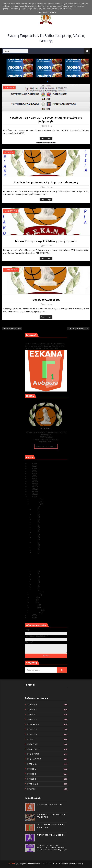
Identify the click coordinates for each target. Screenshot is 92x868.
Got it (53, 12)
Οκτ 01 (35, 590)
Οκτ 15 (35, 542)
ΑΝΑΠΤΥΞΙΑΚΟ (12, 211)
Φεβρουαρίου (36, 610)
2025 (30, 463)
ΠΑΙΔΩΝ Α (32, 769)
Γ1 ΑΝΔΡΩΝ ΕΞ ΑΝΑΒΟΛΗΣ (38, 341)
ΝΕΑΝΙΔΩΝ (10, 88)
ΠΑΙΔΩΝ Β (32, 774)
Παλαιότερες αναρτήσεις (78, 329)
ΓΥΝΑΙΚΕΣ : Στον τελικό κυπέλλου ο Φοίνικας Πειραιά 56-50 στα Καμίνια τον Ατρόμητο (52, 847)
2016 (30, 486)
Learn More (42, 12)
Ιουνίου (33, 600)
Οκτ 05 (35, 579)
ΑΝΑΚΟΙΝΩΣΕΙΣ (12, 270)
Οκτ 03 (35, 584)
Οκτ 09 (35, 574)
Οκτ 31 (35, 507)
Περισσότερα (46, 139)
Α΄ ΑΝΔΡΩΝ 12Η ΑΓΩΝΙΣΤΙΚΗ (50, 804)
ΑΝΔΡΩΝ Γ (32, 715)
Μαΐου (33, 602)
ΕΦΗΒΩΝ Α (32, 729)
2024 (30, 466)
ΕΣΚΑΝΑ (12, 864)
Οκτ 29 (35, 512)
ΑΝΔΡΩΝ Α (32, 705)
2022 (30, 471)
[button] (46, 82)
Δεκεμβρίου (35, 499)
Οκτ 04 (35, 582)
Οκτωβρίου (35, 504)
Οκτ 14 (35, 545)
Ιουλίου (33, 597)
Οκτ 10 (35, 572)
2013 (30, 494)
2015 (30, 489)
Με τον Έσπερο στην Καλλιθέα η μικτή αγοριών (46, 241)
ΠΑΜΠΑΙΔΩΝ (33, 784)
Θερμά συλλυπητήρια (46, 300)
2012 (30, 497)
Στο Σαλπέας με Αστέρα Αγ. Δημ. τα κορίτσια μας (46, 183)
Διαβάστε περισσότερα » (46, 143)
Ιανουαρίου (35, 613)
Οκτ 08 (35, 577)
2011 (30, 615)
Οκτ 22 (35, 530)
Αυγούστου (35, 595)
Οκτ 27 (35, 517)
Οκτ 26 (35, 519)
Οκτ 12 (35, 550)
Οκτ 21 (35, 532)
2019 (30, 479)
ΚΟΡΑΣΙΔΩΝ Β (34, 749)
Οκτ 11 (35, 553)
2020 (30, 476)
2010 (30, 618)
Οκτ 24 (35, 525)
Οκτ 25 (35, 522)
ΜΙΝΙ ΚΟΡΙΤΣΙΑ (34, 759)
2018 (30, 481)
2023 (30, 468)
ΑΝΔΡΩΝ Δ (32, 720)
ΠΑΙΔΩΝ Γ (32, 779)
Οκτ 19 (35, 535)
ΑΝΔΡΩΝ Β (32, 710)
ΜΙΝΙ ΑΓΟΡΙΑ (33, 754)
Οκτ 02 (35, 587)
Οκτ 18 (35, 537)
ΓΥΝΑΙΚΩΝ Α (33, 725)
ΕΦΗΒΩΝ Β (32, 734)
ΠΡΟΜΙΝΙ (32, 789)
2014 (30, 491)
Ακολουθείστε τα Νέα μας (46, 446)
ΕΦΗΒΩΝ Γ (32, 739)
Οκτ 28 (35, 514)
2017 (30, 484)
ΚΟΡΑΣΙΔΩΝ (33, 744)
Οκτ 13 (35, 548)
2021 (30, 474)
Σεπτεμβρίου (35, 592)
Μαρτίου (34, 607)
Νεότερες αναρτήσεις (12, 329)
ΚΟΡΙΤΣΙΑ (10, 153)
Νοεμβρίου (34, 502)
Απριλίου (34, 605)
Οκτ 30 (35, 509)
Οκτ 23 (35, 527)
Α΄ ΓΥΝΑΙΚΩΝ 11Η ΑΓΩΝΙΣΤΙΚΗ (51, 835)
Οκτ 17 (35, 540)
